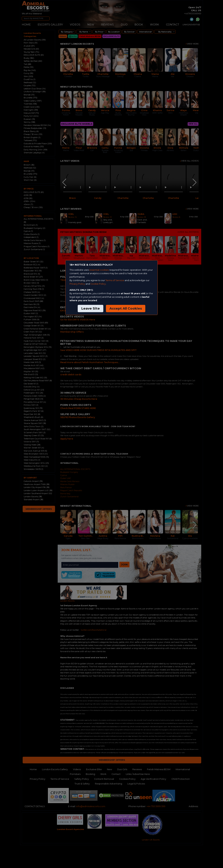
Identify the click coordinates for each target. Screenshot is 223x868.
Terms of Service (115, 280)
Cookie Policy (98, 284)
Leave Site (91, 308)
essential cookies (99, 270)
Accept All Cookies (126, 308)
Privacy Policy (77, 284)
